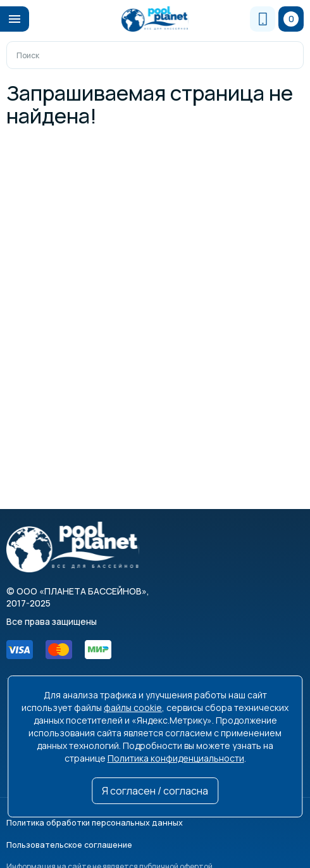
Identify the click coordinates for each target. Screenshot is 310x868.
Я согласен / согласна (155, 791)
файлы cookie (133, 708)
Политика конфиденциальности (176, 758)
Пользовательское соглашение (239, 821)
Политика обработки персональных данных (88, 821)
